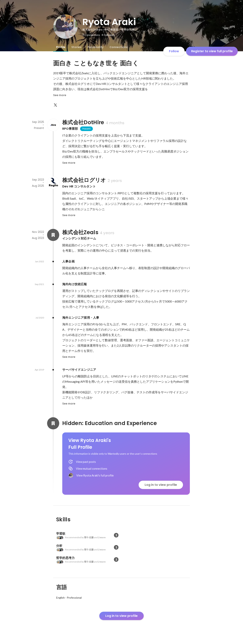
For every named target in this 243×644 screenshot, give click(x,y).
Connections (119, 47)
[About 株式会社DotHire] (53, 125)
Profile (61, 47)
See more (60, 95)
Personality (95, 47)
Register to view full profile (212, 51)
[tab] (61, 47)
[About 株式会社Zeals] (53, 235)
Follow (174, 51)
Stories (76, 47)
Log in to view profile (161, 485)
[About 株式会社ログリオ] (53, 183)
